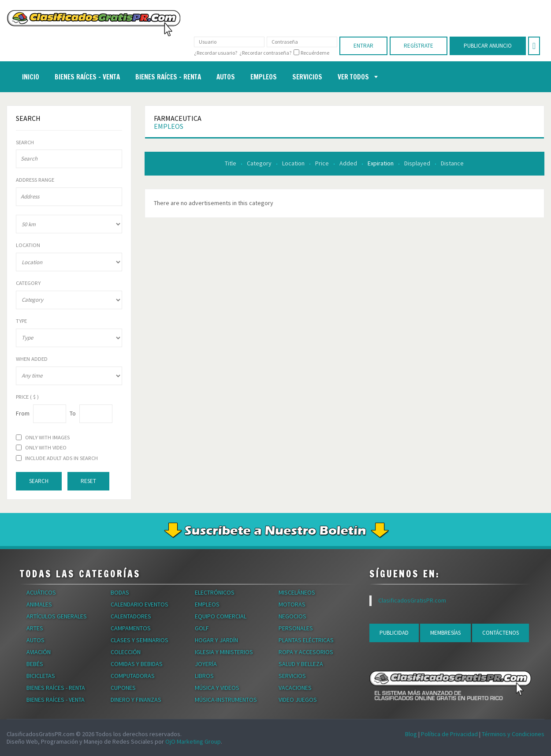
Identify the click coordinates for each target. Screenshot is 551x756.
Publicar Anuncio (488, 46)
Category (260, 163)
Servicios (292, 676)
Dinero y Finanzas (136, 700)
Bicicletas (41, 676)
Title (231, 163)
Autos (35, 640)
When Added (32, 359)
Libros (204, 676)
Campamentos (131, 628)
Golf (202, 628)
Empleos (169, 126)
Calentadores (131, 616)
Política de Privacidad (449, 734)
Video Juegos (298, 700)
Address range (35, 180)
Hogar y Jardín (216, 640)
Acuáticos (41, 592)
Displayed (418, 163)
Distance (452, 163)
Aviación (39, 652)
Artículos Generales (57, 616)
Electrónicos (215, 592)
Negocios (292, 616)
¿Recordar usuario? (216, 53)
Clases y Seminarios (140, 640)
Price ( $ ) (27, 397)
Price (323, 163)
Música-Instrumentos (226, 700)
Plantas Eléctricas (306, 640)
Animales (39, 604)
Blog (411, 734)
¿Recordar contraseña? (265, 53)
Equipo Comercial (221, 616)
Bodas (120, 592)
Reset (88, 481)
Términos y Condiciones (513, 734)
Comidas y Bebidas (137, 664)
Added (349, 163)
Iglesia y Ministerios (224, 652)
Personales (296, 628)
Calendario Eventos (140, 604)
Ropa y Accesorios (306, 652)
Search (25, 142)
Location (294, 163)
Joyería (206, 664)
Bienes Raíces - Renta (56, 688)
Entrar (363, 46)
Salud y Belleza (301, 664)
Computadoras (133, 676)
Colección (126, 652)
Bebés (35, 664)
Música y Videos (217, 688)
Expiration (381, 163)
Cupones (123, 688)
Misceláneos (297, 592)
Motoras (292, 604)
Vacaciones (295, 688)
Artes (35, 628)
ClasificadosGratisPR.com (412, 600)
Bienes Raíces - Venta (56, 700)
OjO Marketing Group (193, 741)
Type (21, 321)
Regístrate (419, 46)
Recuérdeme (315, 53)
